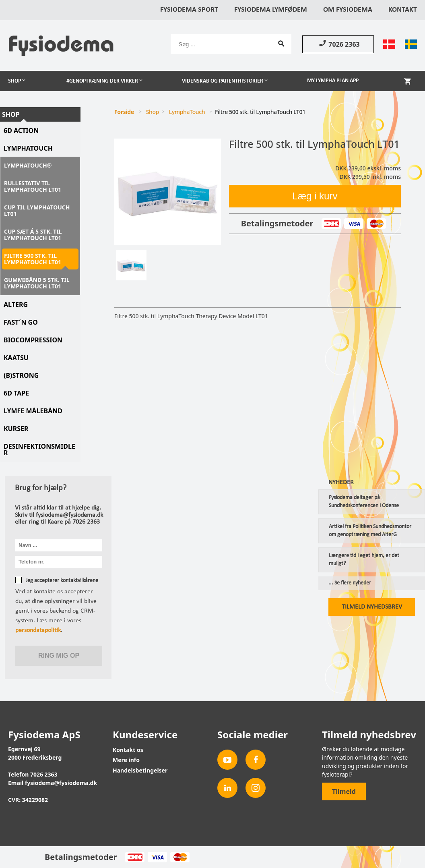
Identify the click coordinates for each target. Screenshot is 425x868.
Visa (354, 224)
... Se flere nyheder (350, 583)
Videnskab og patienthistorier (223, 81)
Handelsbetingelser (140, 770)
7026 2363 (338, 44)
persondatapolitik (38, 630)
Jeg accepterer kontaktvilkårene (62, 581)
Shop (14, 81)
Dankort (331, 224)
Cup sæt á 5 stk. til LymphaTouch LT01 (33, 235)
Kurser (16, 429)
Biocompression (33, 340)
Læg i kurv (315, 196)
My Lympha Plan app (333, 81)
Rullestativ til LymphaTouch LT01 (33, 186)
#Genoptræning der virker (102, 81)
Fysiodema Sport (189, 10)
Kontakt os (128, 750)
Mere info (126, 760)
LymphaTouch (28, 148)
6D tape (16, 393)
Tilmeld (344, 791)
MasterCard (376, 224)
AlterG (16, 305)
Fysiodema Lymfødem (271, 10)
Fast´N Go (21, 322)
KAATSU (16, 358)
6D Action (21, 131)
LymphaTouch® (28, 165)
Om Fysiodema (348, 10)
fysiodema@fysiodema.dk (61, 783)
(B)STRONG (21, 375)
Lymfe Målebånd (33, 411)
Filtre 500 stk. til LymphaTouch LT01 (33, 259)
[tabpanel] (168, 192)
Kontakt (403, 10)
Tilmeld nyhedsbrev (372, 607)
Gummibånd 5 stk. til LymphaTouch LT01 (37, 283)
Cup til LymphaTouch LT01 (37, 210)
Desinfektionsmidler (39, 450)
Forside (124, 112)
